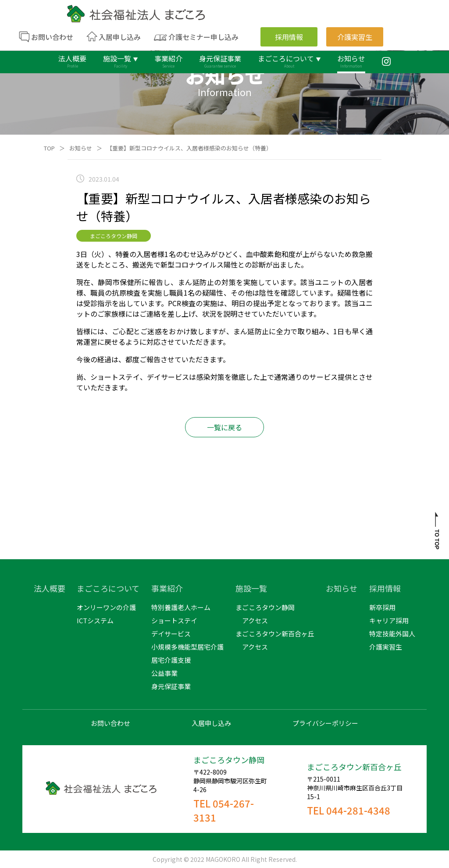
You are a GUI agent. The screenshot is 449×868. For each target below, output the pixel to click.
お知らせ (81, 148)
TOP (49, 148)
